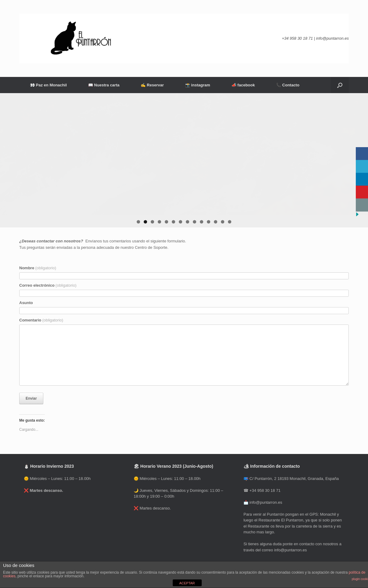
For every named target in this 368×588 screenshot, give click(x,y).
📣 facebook (243, 85)
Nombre (38, 268)
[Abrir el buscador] (340, 85)
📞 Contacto (288, 85)
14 (230, 222)
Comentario (41, 320)
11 (209, 222)
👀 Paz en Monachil (48, 85)
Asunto (26, 303)
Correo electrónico (48, 285)
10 (202, 222)
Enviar (31, 398)
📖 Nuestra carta (104, 85)
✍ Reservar (152, 85)
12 (216, 222)
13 (223, 222)
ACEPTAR (187, 583)
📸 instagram (198, 85)
